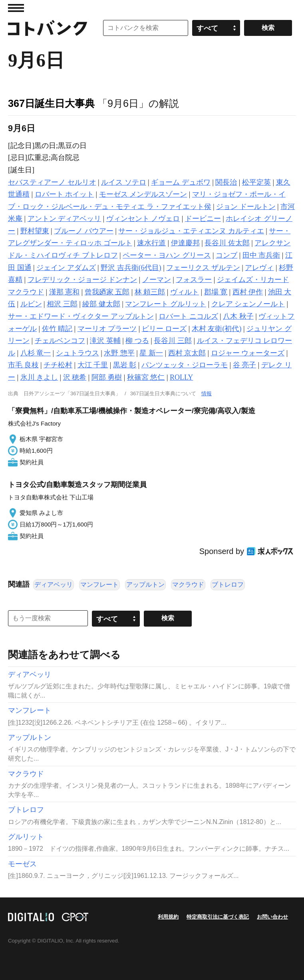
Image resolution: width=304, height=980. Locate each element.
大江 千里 (93, 365)
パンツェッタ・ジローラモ (185, 365)
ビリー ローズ (164, 329)
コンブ (227, 255)
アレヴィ (259, 268)
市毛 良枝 (23, 365)
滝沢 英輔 (105, 341)
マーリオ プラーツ (107, 329)
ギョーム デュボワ (181, 182)
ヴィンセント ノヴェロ (143, 219)
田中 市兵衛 (261, 255)
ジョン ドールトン (246, 207)
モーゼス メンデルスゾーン (143, 194)
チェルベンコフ (60, 341)
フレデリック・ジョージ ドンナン (82, 280)
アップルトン (145, 585)
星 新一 (151, 353)
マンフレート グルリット (166, 304)
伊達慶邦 (185, 243)
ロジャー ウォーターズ (248, 353)
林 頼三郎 (150, 292)
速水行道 (151, 243)
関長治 (226, 182)
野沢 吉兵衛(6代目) (131, 268)
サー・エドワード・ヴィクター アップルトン (81, 316)
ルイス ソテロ (124, 182)
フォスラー (194, 280)
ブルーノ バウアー (84, 231)
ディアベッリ (54, 585)
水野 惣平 (119, 353)
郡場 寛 (216, 292)
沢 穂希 (75, 377)
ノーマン (157, 280)
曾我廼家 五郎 (107, 292)
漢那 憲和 (65, 292)
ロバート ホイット (65, 194)
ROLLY (181, 377)
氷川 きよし (39, 377)
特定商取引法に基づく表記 (218, 917)
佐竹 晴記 (57, 329)
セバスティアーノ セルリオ (52, 182)
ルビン (31, 304)
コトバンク (48, 28)
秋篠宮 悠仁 (146, 377)
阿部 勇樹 (107, 377)
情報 (207, 393)
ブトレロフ (228, 585)
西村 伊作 (248, 292)
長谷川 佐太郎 (227, 243)
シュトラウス (77, 353)
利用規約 (168, 917)
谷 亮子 (245, 365)
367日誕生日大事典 (51, 103)
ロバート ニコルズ (188, 316)
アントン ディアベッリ (65, 219)
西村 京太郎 (187, 353)
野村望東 (35, 231)
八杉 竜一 (36, 353)
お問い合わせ (272, 917)
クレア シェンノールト (248, 304)
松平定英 (256, 182)
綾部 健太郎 (101, 304)
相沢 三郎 (62, 304)
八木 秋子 (238, 316)
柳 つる (137, 341)
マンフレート (99, 585)
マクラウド (188, 585)
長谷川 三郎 (173, 341)
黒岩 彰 (125, 365)
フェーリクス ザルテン (203, 268)
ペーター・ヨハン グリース (167, 255)
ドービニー (203, 219)
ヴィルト (185, 292)
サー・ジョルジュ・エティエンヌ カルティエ (191, 231)
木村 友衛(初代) (217, 329)
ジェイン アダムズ (66, 268)
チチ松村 (58, 365)
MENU (16, 8)
